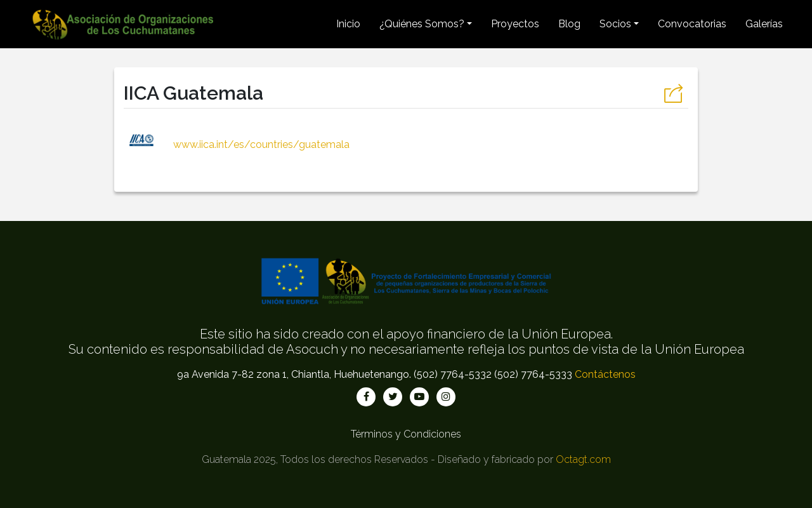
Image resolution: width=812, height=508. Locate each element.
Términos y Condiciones (406, 434)
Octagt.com (583, 459)
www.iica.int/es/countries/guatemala (237, 144)
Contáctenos (605, 374)
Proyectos (515, 24)
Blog (569, 24)
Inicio (348, 24)
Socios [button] (615, 24)
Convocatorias (692, 24)
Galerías (764, 24)
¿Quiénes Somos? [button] (422, 24)
